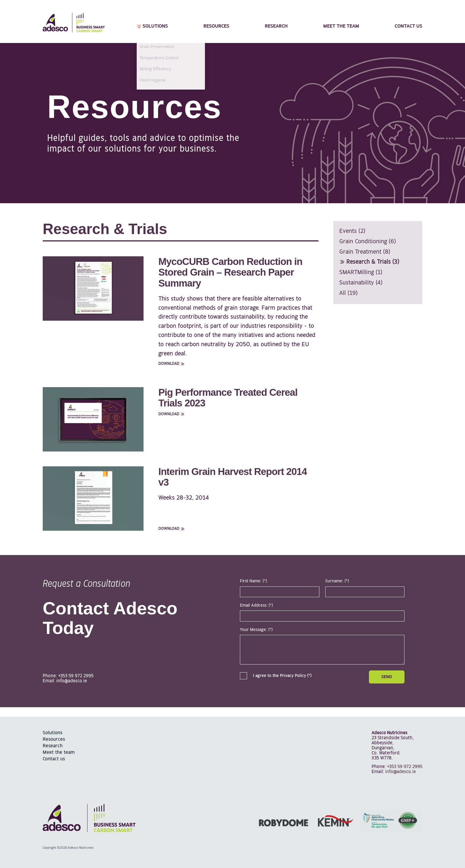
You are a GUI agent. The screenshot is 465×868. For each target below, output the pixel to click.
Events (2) (352, 231)
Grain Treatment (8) (365, 252)
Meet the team (341, 26)
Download (172, 364)
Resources (216, 26)
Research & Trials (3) (369, 262)
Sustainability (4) (361, 283)
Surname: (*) (337, 581)
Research (276, 26)
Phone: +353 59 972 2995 (68, 676)
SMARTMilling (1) (361, 272)
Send (387, 677)
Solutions (152, 26)
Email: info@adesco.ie (65, 681)
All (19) (348, 293)
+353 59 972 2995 (405, 767)
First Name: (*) (253, 581)
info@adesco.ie (400, 772)
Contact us (409, 26)
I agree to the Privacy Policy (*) (276, 676)
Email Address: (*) (256, 605)
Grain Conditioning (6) (368, 242)
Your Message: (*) (256, 630)
